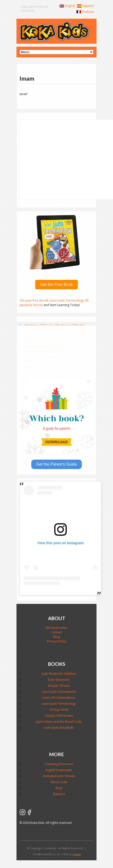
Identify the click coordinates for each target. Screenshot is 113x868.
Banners (59, 794)
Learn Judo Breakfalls (59, 728)
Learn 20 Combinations (59, 698)
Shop (59, 788)
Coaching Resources (59, 764)
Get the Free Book (57, 284)
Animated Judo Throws (59, 776)
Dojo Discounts (59, 680)
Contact (56, 632)
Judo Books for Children (59, 674)
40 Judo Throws (59, 686)
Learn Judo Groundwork (59, 692)
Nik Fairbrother (56, 628)
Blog (56, 637)
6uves (77, 854)
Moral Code (59, 782)
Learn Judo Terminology (59, 704)
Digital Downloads (59, 770)
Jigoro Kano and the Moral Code (59, 722)
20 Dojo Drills (59, 710)
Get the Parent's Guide (56, 464)
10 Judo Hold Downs (59, 716)
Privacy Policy (56, 641)
